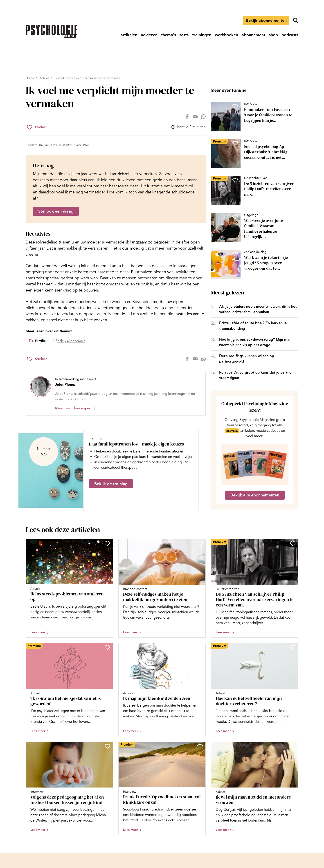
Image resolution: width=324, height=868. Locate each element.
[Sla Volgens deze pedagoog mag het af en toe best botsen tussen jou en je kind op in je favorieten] (107, 746)
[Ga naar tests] (184, 35)
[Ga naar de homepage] (52, 31)
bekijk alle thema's (71, 341)
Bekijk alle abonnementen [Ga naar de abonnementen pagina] (255, 495)
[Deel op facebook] (187, 117)
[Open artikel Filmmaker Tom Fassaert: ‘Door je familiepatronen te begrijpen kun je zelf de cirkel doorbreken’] (253, 117)
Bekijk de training (111, 484)
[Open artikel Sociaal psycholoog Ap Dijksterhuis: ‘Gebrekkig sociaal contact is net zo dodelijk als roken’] (253, 154)
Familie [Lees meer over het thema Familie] (40, 341)
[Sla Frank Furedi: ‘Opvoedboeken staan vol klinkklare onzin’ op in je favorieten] (200, 746)
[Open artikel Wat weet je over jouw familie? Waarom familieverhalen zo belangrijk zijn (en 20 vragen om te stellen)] (253, 227)
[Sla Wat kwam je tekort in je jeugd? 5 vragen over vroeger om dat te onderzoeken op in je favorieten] (235, 254)
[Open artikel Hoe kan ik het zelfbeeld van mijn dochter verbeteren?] (255, 690)
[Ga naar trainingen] (202, 35)
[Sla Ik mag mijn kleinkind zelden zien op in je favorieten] (200, 648)
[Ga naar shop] (273, 35)
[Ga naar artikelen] (129, 35)
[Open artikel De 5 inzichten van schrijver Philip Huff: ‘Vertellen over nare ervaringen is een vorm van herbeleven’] (253, 191)
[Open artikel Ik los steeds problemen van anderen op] (69, 588)
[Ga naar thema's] (169, 35)
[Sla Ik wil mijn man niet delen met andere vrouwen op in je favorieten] (293, 746)
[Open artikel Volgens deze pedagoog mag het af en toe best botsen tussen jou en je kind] (69, 788)
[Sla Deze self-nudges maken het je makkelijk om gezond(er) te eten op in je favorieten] (200, 544)
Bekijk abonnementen (266, 21)
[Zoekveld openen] (296, 21)
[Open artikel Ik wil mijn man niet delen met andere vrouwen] (255, 788)
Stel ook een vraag (56, 211)
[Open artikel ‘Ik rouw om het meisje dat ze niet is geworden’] (69, 690)
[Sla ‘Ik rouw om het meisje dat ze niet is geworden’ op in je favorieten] (107, 648)
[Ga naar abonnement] (253, 35)
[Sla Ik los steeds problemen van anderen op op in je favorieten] (107, 544)
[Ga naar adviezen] (149, 35)
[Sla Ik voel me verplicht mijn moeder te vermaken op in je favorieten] (37, 127)
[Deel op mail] (195, 117)
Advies (44, 78)
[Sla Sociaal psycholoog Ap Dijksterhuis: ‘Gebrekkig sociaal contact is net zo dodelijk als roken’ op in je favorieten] (235, 143)
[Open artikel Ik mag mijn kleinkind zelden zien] (162, 690)
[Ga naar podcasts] (290, 35)
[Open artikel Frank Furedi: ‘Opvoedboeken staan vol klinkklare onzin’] (162, 788)
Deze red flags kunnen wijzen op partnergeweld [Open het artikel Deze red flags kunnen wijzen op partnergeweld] (247, 359)
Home (30, 78)
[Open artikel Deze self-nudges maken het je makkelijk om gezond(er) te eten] (162, 588)
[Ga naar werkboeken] (226, 35)
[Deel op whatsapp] (203, 117)
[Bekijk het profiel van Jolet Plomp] (116, 394)
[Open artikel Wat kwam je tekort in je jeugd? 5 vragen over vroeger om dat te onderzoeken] (253, 264)
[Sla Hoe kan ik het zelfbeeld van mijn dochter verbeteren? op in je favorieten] (293, 648)
